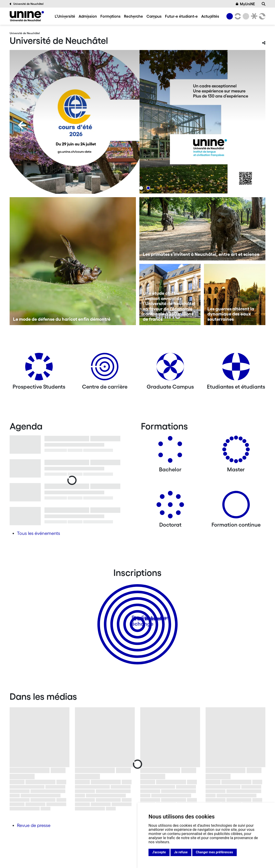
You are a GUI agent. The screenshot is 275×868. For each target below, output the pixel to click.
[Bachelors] (170, 451)
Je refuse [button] (181, 852)
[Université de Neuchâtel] (27, 16)
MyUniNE (245, 4)
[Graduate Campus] (170, 368)
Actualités (210, 16)
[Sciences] (245, 16)
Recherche (133, 16)
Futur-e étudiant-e (181, 16)
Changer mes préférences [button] (214, 852)
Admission (88, 16)
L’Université (65, 16)
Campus (154, 16)
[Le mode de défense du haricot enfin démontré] (73, 261)
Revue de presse (34, 825)
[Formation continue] (236, 506)
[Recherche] (264, 4)
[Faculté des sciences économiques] (261, 16)
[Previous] (22, 125)
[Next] (253, 125)
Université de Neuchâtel (27, 4)
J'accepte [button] (159, 852)
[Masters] (236, 451)
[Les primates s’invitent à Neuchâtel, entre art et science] (202, 229)
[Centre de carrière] (105, 368)
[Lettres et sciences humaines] (237, 16)
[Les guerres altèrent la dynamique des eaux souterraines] (235, 295)
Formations (110, 16)
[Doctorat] (170, 506)
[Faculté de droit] (253, 16)
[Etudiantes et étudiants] (236, 368)
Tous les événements (38, 533)
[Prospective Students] (39, 368)
